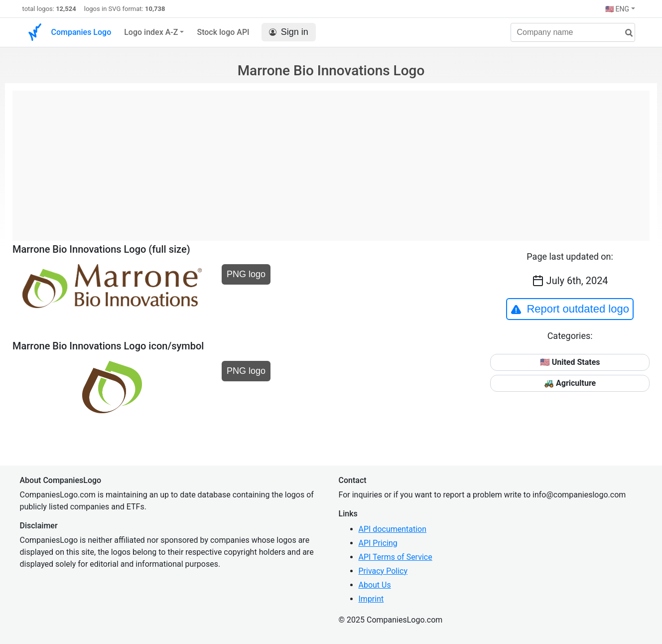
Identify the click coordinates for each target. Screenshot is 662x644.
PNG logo (246, 274)
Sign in (289, 32)
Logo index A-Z (151, 32)
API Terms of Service (396, 557)
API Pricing (378, 543)
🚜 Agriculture (570, 383)
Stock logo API (223, 32)
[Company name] (573, 32)
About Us (375, 585)
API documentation (393, 529)
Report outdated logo (570, 309)
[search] (625, 33)
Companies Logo (81, 32)
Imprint (371, 599)
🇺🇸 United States (570, 362)
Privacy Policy (383, 571)
